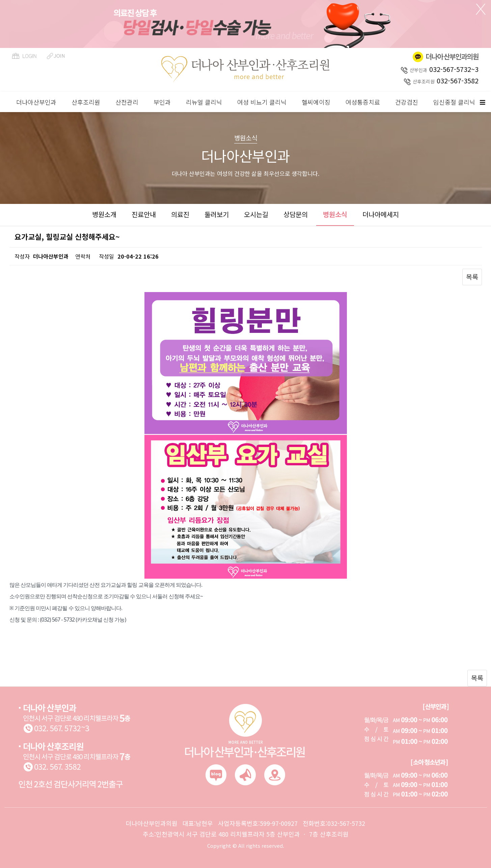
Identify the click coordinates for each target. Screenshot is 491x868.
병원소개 (104, 214)
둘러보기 (217, 214)
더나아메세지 (381, 214)
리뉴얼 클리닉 (204, 102)
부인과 (162, 102)
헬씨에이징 (316, 102)
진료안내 (144, 214)
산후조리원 (86, 102)
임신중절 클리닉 (454, 102)
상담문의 (296, 214)
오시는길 (256, 214)
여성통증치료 (363, 102)
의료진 (180, 214)
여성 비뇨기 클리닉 (262, 102)
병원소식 (335, 214)
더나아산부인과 (36, 102)
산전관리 (127, 102)
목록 (472, 277)
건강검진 (407, 102)
